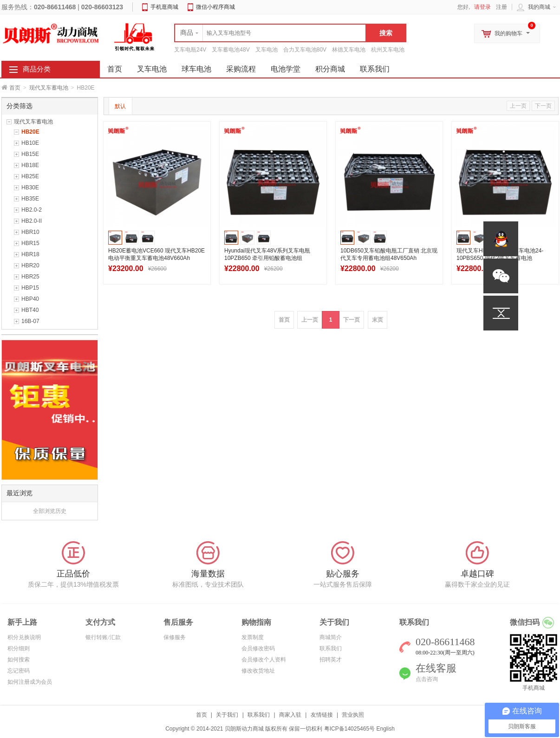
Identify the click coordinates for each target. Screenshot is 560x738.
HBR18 (30, 254)
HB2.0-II (32, 221)
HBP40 (30, 299)
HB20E (30, 132)
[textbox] (270, 33)
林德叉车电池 (349, 50)
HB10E (30, 143)
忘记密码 (19, 671)
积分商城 (330, 69)
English (385, 729)
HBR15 (30, 243)
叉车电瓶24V (190, 50)
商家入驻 (290, 715)
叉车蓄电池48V (231, 50)
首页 (15, 88)
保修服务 (175, 637)
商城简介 (331, 637)
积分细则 (19, 648)
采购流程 (241, 69)
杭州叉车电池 (388, 50)
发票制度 (253, 637)
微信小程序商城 (215, 7)
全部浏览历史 (50, 511)
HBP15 (30, 288)
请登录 (482, 7)
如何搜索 (19, 660)
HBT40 (30, 310)
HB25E (30, 176)
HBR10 (30, 232)
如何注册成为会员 (30, 682)
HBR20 (30, 265)
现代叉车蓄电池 (49, 88)
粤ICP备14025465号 (349, 729)
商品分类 (37, 69)
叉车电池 (267, 50)
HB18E (30, 165)
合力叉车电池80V (305, 50)
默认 (120, 106)
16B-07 (30, 321)
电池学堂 (286, 69)
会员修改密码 (258, 648)
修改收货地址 (258, 671)
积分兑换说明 (24, 637)
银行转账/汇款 (103, 637)
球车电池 (196, 69)
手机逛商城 (164, 7)
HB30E (30, 188)
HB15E (30, 154)
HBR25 (30, 277)
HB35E (30, 199)
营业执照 (353, 715)
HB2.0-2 (32, 210)
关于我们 (227, 715)
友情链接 (322, 715)
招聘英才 (331, 660)
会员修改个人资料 (264, 660)
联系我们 (375, 69)
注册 (501, 7)
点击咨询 (427, 679)
